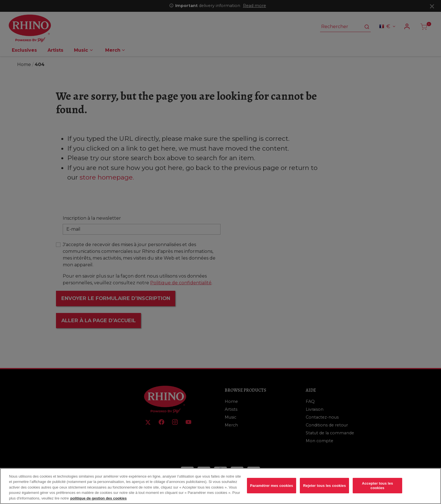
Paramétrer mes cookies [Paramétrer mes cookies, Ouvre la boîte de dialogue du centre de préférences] (272, 490)
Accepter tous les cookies (378, 490)
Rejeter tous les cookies (325, 490)
